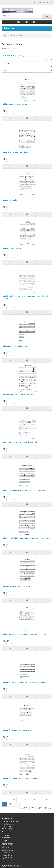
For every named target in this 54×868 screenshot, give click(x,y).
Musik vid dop (18, 35)
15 (30, 799)
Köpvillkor (7, 829)
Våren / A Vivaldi (10, 200)
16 (35, 799)
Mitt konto (7, 850)
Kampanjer (7, 844)
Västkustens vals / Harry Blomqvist (19, 394)
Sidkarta (6, 837)
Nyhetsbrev (8, 857)
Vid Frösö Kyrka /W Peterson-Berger (19, 586)
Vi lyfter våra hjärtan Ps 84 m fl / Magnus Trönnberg (26, 538)
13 (19, 799)
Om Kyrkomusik (10, 822)
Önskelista (7, 855)
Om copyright (9, 826)
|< (4, 799)
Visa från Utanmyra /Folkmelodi (17, 730)
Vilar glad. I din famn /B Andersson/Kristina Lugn (24, 634)
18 (46, 799)
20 (10, 804)
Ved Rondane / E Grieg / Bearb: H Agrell (20, 442)
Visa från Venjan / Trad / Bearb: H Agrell (21, 778)
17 (40, 799)
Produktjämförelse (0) (13, 55)
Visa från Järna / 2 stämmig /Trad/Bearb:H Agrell (25, 682)
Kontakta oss (8, 835)
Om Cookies (8, 824)
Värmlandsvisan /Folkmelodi (15, 346)
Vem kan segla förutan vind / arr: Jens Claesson (24, 490)
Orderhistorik (9, 853)
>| (19, 804)
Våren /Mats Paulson (12, 248)
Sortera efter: (48, 59)
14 (24, 799)
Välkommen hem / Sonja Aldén (16, 104)
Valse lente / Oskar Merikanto (16, 152)
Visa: (51, 67)
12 (14, 799)
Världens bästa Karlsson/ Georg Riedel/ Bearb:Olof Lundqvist (25, 297)
